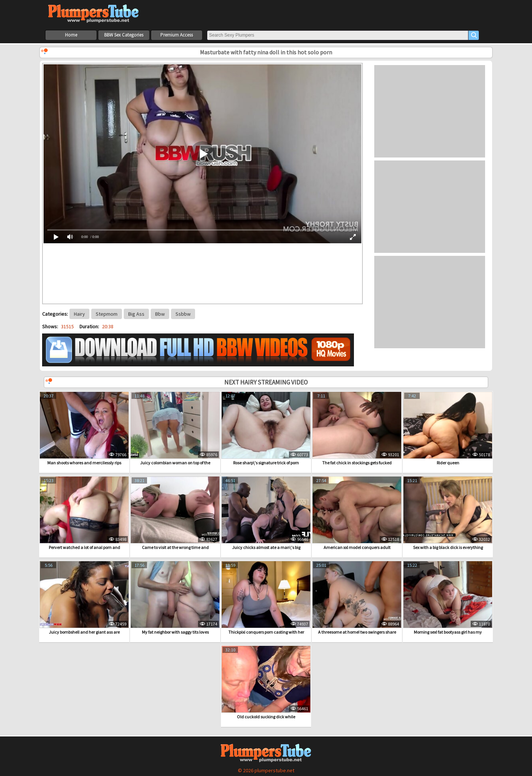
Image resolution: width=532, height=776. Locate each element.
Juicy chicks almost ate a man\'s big (266, 513)
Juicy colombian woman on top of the (175, 428)
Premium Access (177, 35)
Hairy (79, 314)
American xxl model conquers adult (357, 513)
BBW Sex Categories (124, 35)
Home (71, 35)
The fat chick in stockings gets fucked (357, 428)
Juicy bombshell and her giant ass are (84, 598)
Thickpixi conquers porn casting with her (266, 598)
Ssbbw (183, 314)
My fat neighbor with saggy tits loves (175, 598)
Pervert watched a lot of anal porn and (84, 513)
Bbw (160, 314)
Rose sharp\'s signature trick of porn (266, 428)
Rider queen (448, 428)
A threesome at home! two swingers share (357, 598)
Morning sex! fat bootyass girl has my (448, 598)
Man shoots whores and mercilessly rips (84, 428)
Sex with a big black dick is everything (448, 513)
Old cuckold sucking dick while (266, 682)
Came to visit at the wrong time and (175, 513)
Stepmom (107, 314)
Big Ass (136, 314)
